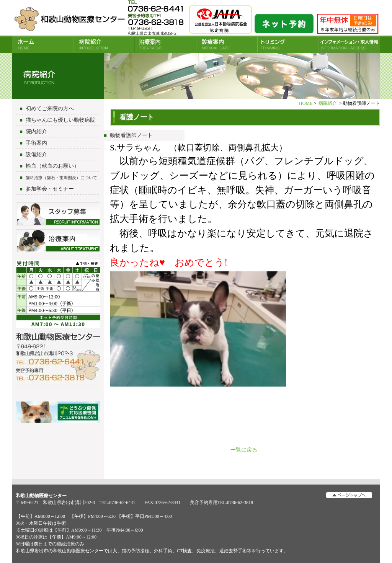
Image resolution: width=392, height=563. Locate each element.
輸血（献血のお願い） (52, 166)
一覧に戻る (244, 450)
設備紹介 (36, 154)
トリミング (288, 44)
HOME (43, 44)
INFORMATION (349, 44)
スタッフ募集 (58, 214)
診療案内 (227, 44)
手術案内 (36, 143)
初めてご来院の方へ (50, 109)
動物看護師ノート (131, 135)
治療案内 (165, 44)
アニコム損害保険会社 (58, 413)
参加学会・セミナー (50, 189)
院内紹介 (36, 131)
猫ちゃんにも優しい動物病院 (60, 120)
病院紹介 (104, 44)
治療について (58, 241)
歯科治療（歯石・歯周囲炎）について (61, 178)
